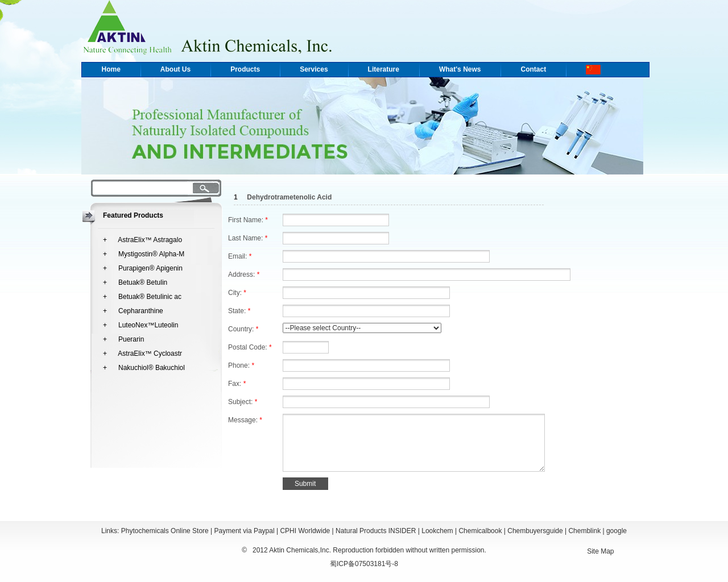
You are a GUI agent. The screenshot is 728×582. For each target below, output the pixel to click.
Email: (240, 256)
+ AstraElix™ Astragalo (142, 240)
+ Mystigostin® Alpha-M (144, 254)
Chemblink (584, 531)
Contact (533, 69)
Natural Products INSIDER (376, 531)
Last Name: (248, 238)
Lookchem (437, 531)
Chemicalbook (480, 531)
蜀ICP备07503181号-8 (364, 564)
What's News (460, 69)
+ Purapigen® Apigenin (143, 268)
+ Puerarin (123, 339)
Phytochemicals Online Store (165, 531)
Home (111, 69)
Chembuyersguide (535, 531)
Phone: (241, 365)
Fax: (237, 384)
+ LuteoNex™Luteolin (140, 325)
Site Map (600, 551)
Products (245, 69)
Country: (243, 329)
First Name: (248, 220)
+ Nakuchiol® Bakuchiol (144, 368)
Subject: (243, 402)
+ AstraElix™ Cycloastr (142, 354)
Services (314, 69)
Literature (384, 69)
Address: (244, 275)
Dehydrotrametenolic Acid (289, 197)
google (617, 531)
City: (237, 293)
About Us (175, 69)
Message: (245, 420)
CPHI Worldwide (305, 531)
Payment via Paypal (245, 531)
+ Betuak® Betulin (135, 282)
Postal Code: (250, 347)
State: (239, 311)
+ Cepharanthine (133, 311)
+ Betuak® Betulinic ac (142, 297)
